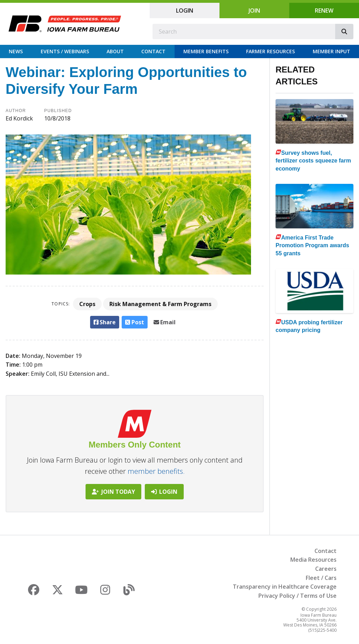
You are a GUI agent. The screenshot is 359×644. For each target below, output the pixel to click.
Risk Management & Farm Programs (160, 304)
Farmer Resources (270, 51)
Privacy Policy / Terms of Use (297, 596)
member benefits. (156, 471)
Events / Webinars (65, 51)
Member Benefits (206, 51)
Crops (87, 304)
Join (254, 11)
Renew (324, 11)
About (115, 51)
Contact (153, 51)
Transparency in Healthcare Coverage (285, 587)
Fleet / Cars (321, 578)
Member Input (331, 51)
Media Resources (313, 560)
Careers (326, 569)
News (16, 51)
